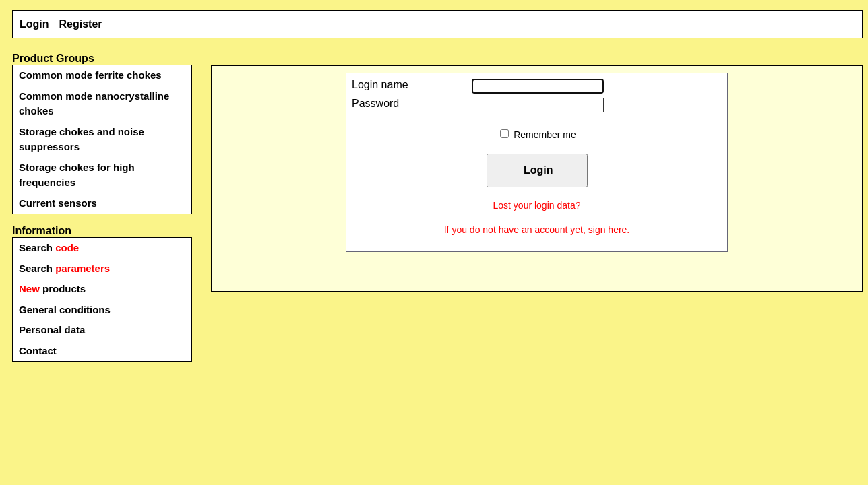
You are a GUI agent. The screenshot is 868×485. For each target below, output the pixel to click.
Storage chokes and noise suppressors (82, 139)
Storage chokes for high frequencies (77, 175)
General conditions (65, 310)
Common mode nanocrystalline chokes (94, 104)
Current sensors (58, 203)
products (52, 289)
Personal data (52, 330)
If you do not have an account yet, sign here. (537, 230)
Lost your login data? (537, 205)
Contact (38, 351)
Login (34, 24)
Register (81, 24)
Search (49, 248)
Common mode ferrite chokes (90, 75)
